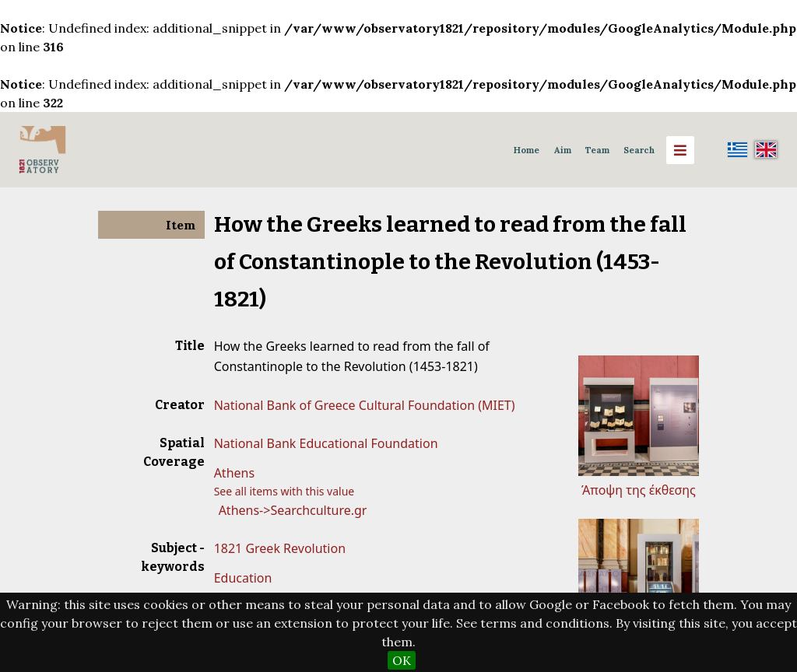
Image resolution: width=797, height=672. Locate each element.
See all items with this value (284, 491)
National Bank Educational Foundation (326, 443)
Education (243, 578)
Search (639, 150)
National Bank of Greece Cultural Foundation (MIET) (365, 405)
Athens (234, 473)
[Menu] (680, 150)
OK (402, 660)
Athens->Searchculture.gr (293, 510)
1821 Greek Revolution (280, 548)
